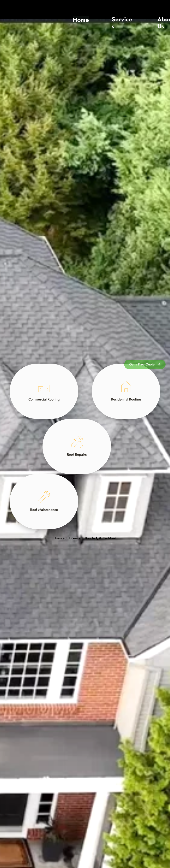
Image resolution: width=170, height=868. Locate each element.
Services (122, 23)
